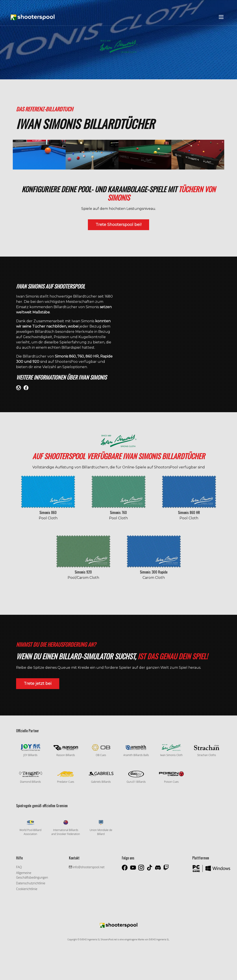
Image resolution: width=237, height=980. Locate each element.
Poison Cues (171, 777)
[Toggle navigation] (221, 17)
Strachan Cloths (207, 751)
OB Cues (101, 751)
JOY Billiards (30, 751)
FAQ (19, 867)
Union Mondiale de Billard (101, 827)
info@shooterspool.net (88, 867)
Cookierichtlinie (27, 889)
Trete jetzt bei (38, 684)
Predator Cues (66, 777)
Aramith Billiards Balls (136, 751)
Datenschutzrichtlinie (31, 883)
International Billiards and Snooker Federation (66, 827)
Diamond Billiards (30, 777)
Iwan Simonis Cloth (171, 751)
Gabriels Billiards (101, 777)
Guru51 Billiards (136, 777)
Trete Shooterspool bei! (118, 225)
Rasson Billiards (66, 751)
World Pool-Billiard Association (30, 827)
